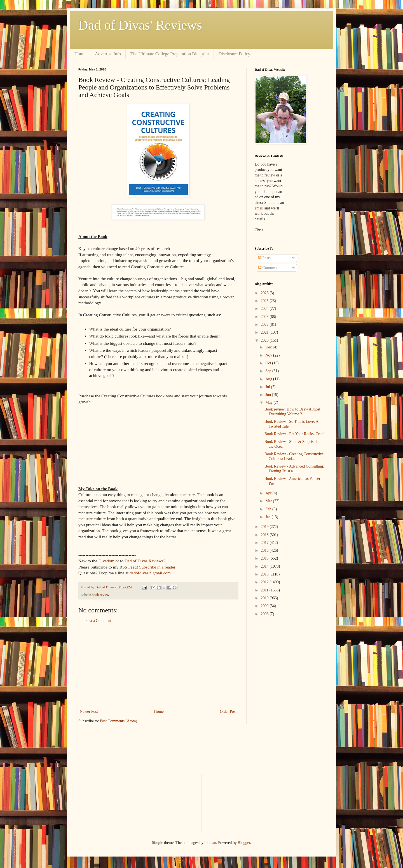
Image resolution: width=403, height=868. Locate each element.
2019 (265, 527)
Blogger (244, 843)
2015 (265, 558)
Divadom (106, 561)
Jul (268, 387)
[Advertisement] (158, 666)
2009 (265, 606)
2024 (265, 309)
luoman (210, 843)
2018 (265, 535)
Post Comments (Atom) (119, 721)
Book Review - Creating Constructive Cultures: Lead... (294, 456)
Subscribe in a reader (157, 567)
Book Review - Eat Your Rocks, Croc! (295, 434)
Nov (269, 355)
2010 (265, 598)
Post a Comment (98, 621)
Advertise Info (108, 54)
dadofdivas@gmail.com (150, 573)
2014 (265, 566)
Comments (269, 268)
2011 (265, 590)
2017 (265, 543)
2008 (265, 614)
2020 (265, 340)
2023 (265, 317)
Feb (269, 509)
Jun (269, 395)
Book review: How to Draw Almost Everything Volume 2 (292, 412)
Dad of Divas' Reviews (140, 25)
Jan (268, 517)
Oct (269, 363)
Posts (264, 258)
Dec (269, 347)
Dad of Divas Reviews (144, 561)
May (269, 403)
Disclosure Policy (234, 54)
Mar (269, 501)
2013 (265, 574)
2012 (265, 582)
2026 (265, 293)
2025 (265, 301)
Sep (269, 371)
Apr (269, 493)
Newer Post (89, 712)
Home (80, 54)
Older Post (228, 712)
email (259, 208)
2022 (265, 325)
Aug (269, 379)
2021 (265, 332)
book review (101, 595)
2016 (265, 550)
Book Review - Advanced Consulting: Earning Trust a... (294, 469)
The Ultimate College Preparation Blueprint (170, 54)
